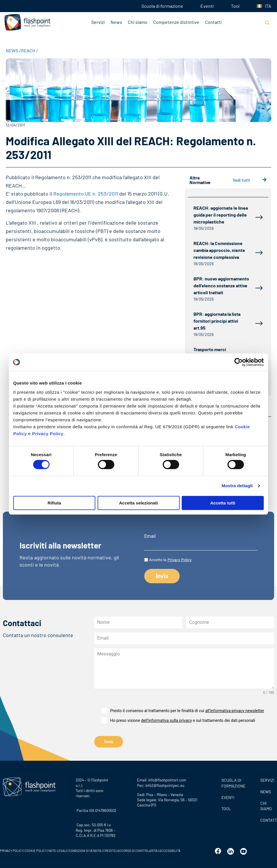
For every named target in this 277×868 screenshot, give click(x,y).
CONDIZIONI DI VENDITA (85, 850)
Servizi (98, 22)
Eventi (207, 6)
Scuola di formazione (162, 6)
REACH (30, 50)
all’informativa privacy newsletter (235, 711)
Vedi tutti (250, 180)
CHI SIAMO (266, 805)
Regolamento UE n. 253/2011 (86, 194)
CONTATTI (267, 819)
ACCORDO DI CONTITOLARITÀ (138, 850)
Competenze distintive (176, 22)
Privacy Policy (48, 434)
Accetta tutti (223, 503)
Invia (109, 742)
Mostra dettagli (237, 486)
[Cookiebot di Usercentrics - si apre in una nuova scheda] (239, 362)
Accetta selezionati (138, 503)
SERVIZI (267, 779)
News (116, 22)
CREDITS (110, 850)
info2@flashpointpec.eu (165, 785)
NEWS (13, 50)
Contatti (213, 22)
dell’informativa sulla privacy (166, 720)
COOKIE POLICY (36, 850)
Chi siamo (138, 22)
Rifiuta (54, 503)
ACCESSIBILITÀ (170, 850)
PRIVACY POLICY (12, 850)
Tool (235, 6)
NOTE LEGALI (58, 850)
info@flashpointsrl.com (167, 779)
